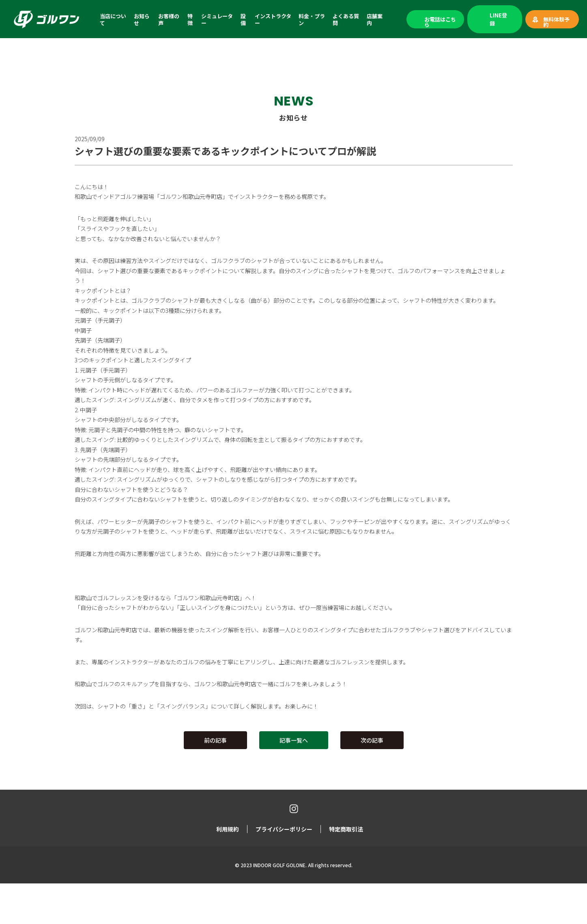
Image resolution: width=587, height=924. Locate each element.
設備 (243, 19)
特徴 (190, 19)
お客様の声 (169, 19)
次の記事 (372, 740)
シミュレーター (217, 19)
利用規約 (228, 829)
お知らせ (142, 19)
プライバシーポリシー (284, 829)
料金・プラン (312, 19)
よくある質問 (346, 19)
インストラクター (273, 19)
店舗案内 (375, 19)
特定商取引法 (346, 829)
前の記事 (215, 740)
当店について (113, 19)
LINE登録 (498, 19)
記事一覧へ (294, 740)
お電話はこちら (440, 22)
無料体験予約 (556, 22)
